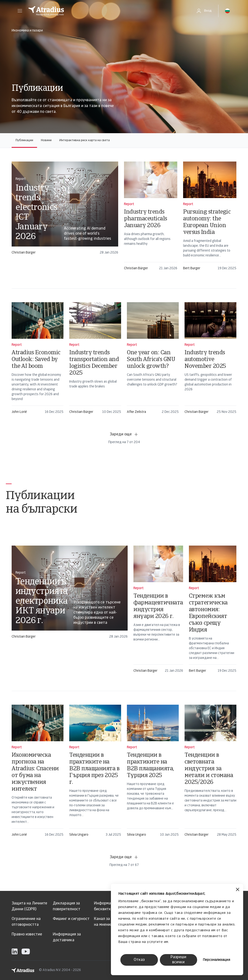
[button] (20, 11)
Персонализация (216, 960)
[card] (65, 210)
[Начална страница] (107, 11)
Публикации (24, 140)
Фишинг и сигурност (71, 919)
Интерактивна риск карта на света (85, 140)
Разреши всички (178, 960)
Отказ (139, 960)
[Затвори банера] (238, 890)
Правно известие (27, 934)
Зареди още (124, 434)
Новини (46, 140)
